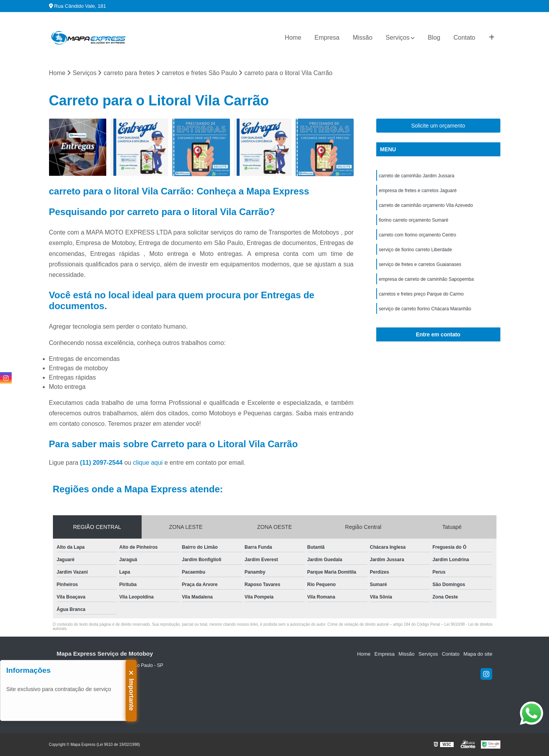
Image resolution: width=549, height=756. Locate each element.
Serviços (397, 38)
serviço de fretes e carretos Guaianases (420, 264)
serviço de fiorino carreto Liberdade (416, 250)
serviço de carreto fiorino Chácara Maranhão (425, 309)
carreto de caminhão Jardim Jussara (417, 176)
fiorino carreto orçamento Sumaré (414, 220)
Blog (434, 38)
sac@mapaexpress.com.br (88, 708)
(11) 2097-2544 (102, 463)
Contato (464, 38)
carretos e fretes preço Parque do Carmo (421, 294)
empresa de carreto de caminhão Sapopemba (426, 279)
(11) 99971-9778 (77, 696)
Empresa (327, 38)
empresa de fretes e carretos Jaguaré (418, 191)
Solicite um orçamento (438, 126)
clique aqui (148, 463)
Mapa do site (478, 654)
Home (293, 38)
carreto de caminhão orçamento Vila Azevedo (426, 205)
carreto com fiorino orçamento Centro (418, 235)
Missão (362, 38)
